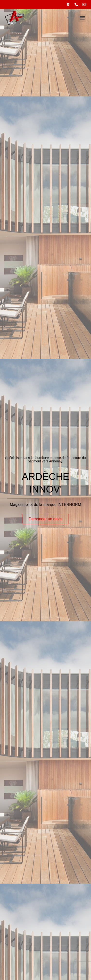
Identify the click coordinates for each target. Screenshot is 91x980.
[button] (82, 18)
